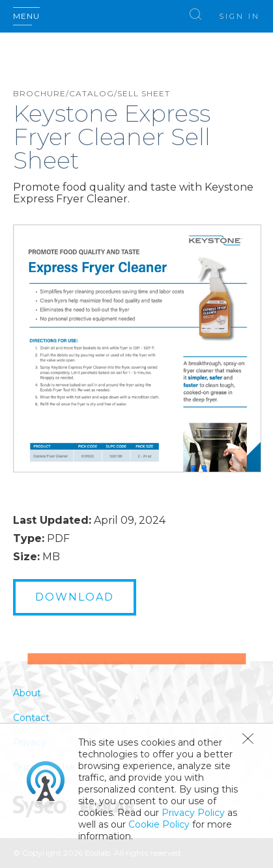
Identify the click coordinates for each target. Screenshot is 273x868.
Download (75, 597)
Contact (31, 718)
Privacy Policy (193, 813)
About (27, 693)
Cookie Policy (159, 824)
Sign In (239, 16)
